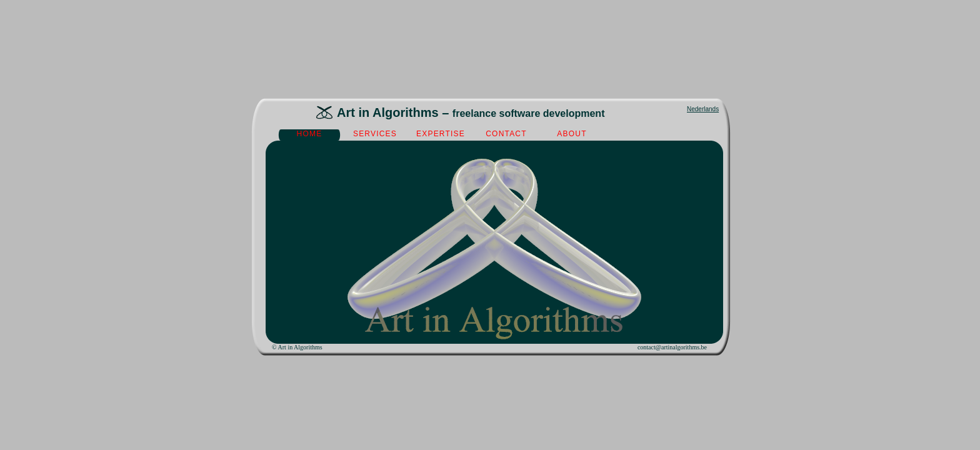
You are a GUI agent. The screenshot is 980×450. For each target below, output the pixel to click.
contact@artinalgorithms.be (672, 347)
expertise (441, 134)
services (375, 134)
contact (506, 134)
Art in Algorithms (300, 347)
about (572, 134)
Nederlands (703, 109)
